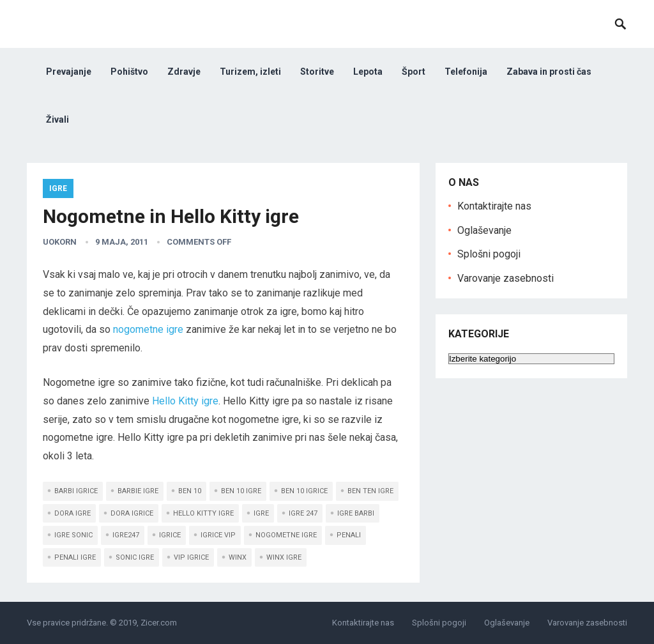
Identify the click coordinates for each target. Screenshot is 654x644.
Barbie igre (138, 491)
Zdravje (184, 72)
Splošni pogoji (489, 254)
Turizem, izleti (250, 72)
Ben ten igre (370, 491)
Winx (238, 557)
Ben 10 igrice (304, 491)
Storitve (317, 72)
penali (349, 535)
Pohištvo (129, 72)
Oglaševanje (484, 230)
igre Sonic (73, 535)
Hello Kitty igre (185, 401)
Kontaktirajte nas (494, 206)
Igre (58, 188)
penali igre (75, 557)
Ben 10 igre (241, 491)
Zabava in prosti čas (549, 72)
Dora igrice (132, 513)
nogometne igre (148, 329)
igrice (170, 535)
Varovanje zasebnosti (506, 278)
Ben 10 (190, 491)
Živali (57, 119)
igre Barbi (356, 513)
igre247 (126, 535)
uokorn (60, 242)
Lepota (368, 72)
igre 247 (303, 513)
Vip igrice (191, 557)
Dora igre (72, 513)
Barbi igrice (76, 491)
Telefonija (466, 72)
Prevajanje (69, 72)
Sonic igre (135, 557)
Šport (414, 72)
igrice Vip (218, 535)
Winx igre (284, 557)
